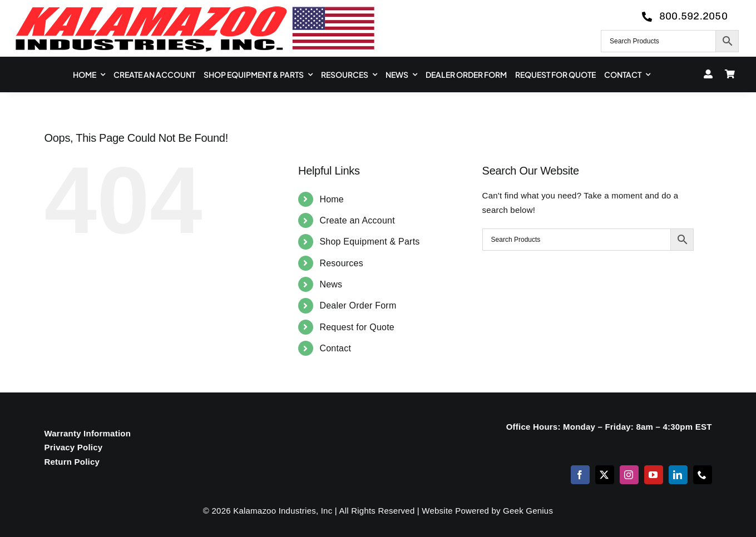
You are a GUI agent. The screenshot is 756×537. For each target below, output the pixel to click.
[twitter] (605, 475)
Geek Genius (528, 511)
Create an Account (357, 220)
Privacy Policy (73, 447)
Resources (341, 263)
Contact (335, 348)
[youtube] (654, 475)
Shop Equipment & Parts (369, 242)
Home (332, 199)
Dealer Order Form (358, 305)
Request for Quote (357, 327)
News (331, 284)
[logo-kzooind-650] (195, 10)
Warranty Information (87, 433)
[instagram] (629, 475)
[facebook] (580, 475)
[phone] (703, 475)
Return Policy (72, 462)
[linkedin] (678, 475)
